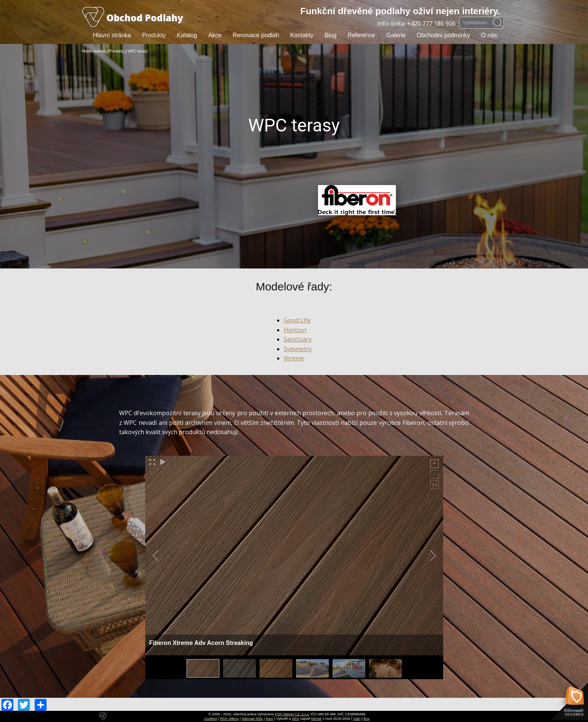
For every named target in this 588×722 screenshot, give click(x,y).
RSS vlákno (229, 718)
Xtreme (294, 358)
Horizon (295, 330)
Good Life (297, 320)
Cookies (211, 718)
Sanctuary (298, 339)
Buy (367, 718)
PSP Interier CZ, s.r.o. (292, 714)
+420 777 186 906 (431, 23)
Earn (270, 718)
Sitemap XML (252, 718)
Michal (316, 718)
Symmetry (298, 349)
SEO (296, 718)
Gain (357, 718)
